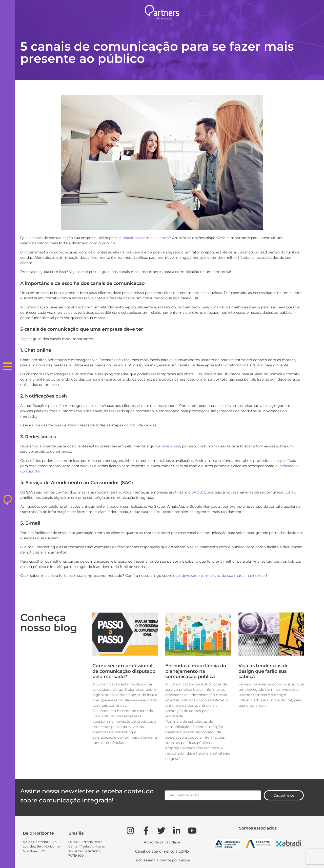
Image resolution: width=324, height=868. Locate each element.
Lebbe (185, 860)
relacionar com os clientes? (147, 238)
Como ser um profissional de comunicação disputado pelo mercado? (124, 671)
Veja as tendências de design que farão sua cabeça (264, 671)
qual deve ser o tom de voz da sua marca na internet (220, 576)
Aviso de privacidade (162, 842)
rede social (171, 446)
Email (170, 788)
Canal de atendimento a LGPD (162, 851)
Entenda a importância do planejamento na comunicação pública (196, 671)
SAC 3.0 (198, 492)
